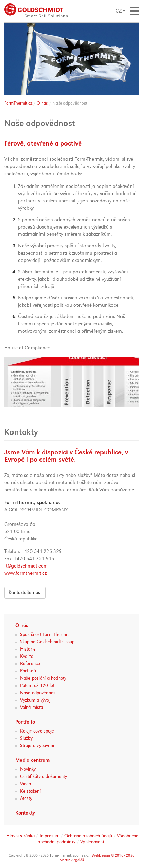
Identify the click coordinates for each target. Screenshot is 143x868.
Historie (28, 649)
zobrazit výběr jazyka (120, 11)
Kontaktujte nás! (25, 593)
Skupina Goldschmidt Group (47, 642)
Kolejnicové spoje (37, 731)
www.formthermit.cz (25, 574)
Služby (26, 738)
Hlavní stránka (20, 836)
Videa (26, 784)
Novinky (28, 769)
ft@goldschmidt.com (26, 566)
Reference (30, 664)
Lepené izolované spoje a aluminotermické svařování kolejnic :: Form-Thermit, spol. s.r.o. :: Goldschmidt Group (36, 10)
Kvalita (27, 656)
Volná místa (32, 708)
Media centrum (32, 760)
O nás (42, 103)
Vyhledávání (92, 842)
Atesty (26, 799)
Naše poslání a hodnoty (43, 678)
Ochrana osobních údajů (88, 836)
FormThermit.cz (18, 103)
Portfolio (25, 722)
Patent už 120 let (37, 686)
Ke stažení (30, 791)
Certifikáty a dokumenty (44, 777)
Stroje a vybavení (37, 746)
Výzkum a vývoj (35, 700)
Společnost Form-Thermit (44, 635)
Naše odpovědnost (38, 693)
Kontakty (25, 813)
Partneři (28, 671)
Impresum (50, 836)
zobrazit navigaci (134, 11)
